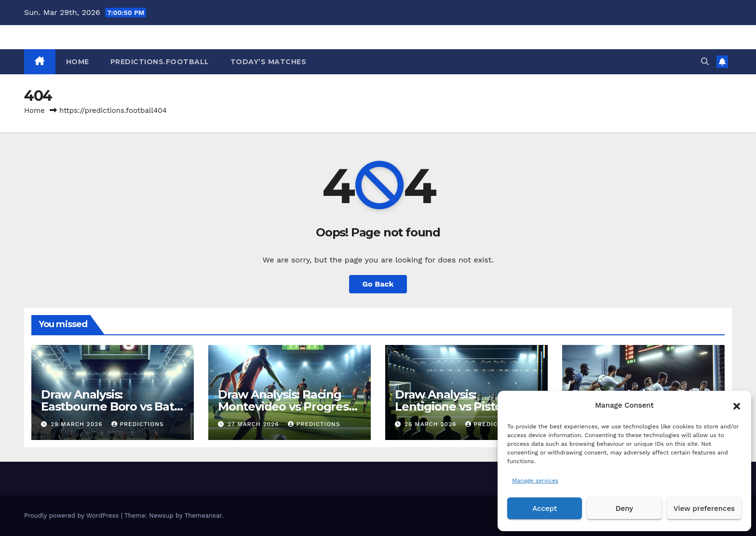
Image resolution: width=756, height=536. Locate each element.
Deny (624, 509)
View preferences (704, 509)
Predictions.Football (160, 62)
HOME (78, 62)
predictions (137, 424)
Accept (545, 509)
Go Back (378, 284)
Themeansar (203, 515)
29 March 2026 (78, 424)
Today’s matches (269, 62)
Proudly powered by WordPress (73, 515)
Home (34, 110)
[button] (737, 405)
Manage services (535, 481)
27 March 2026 (255, 424)
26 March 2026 (432, 424)
